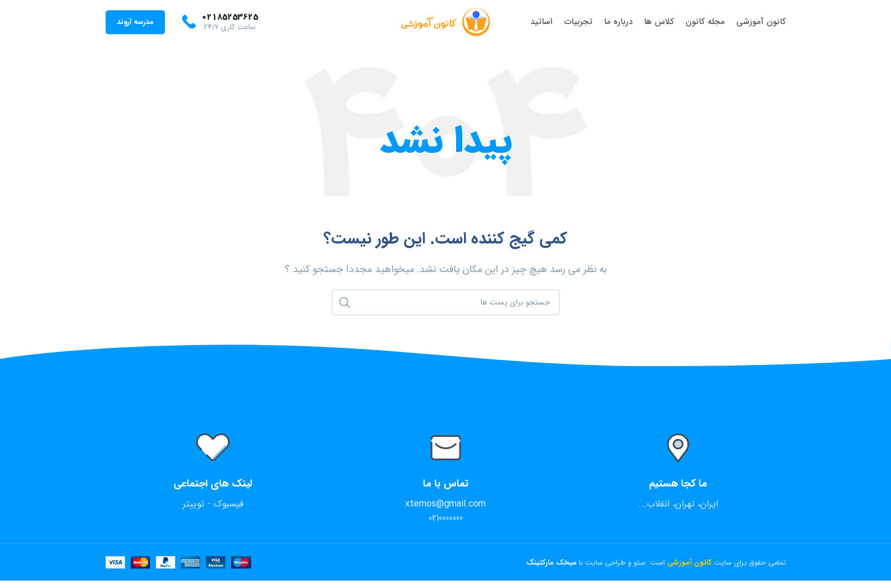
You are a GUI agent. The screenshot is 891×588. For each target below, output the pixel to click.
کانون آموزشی (690, 570)
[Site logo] (446, 25)
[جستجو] (446, 310)
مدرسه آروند (135, 25)
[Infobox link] (219, 26)
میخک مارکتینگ (553, 570)
